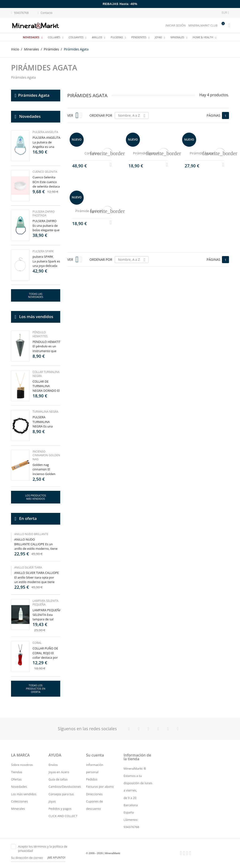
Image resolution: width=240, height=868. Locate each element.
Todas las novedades (36, 295)
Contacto (45, 13)
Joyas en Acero (59, 772)
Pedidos (92, 779)
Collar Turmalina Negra (46, 374)
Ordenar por (101, 115)
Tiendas (17, 772)
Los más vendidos (24, 794)
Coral (37, 643)
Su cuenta (95, 755)
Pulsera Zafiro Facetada (44, 214)
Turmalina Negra (45, 412)
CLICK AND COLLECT (63, 816)
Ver (70, 115)
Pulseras (117, 37)
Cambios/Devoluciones (65, 787)
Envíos (53, 765)
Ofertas (16, 779)
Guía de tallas (58, 779)
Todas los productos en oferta (36, 689)
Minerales (178, 37)
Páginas (214, 115)
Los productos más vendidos (36, 497)
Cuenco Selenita (45, 172)
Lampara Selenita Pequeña (45, 603)
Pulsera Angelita (45, 132)
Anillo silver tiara (28, 567)
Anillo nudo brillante (31, 534)
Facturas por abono (100, 787)
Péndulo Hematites (40, 334)
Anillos (97, 37)
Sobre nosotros (22, 765)
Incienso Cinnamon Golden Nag (46, 455)
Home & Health (203, 37)
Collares (54, 37)
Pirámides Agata (34, 95)
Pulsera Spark (43, 251)
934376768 (20, 13)
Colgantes (76, 37)
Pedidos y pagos (60, 809)
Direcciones (94, 794)
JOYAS (159, 37)
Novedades (32, 37)
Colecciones (19, 801)
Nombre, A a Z (133, 115)
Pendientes (139, 37)
